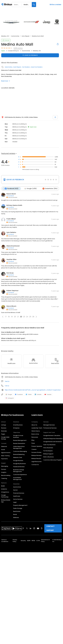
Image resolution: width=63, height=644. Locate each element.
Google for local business (18, 436)
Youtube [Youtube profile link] (48, 394)
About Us (34, 425)
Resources (35, 437)
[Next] (57, 361)
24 (27, 317)
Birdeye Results (36, 458)
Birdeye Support (48, 454)
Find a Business (48, 448)
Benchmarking (6, 475)
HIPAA (33, 541)
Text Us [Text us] (7, 381)
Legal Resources (37, 462)
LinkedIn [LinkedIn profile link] (38, 394)
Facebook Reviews (19, 467)
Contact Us (35, 465)
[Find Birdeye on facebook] (23, 528)
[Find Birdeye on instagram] (34, 528)
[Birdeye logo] (7, 5)
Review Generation (19, 443)
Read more (6, 81)
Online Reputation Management (19, 447)
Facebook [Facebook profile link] (19, 394)
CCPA (38, 541)
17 (6, 317)
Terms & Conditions (5, 541)
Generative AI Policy (45, 541)
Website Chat (18, 457)
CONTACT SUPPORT (50, 528)
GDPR (29, 541)
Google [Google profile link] (9, 394)
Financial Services (19, 493)
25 (30, 317)
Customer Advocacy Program (53, 460)
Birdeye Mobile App (6, 501)
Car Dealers (26, 67)
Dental (15, 490)
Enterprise (16, 428)
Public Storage (18, 508)
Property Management (20, 505)
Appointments (6, 453)
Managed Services (49, 425)
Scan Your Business (49, 445)
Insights (4, 472)
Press (33, 443)
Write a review (55, 5)
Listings (4, 425)
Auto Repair (26, 36)
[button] (3, 317)
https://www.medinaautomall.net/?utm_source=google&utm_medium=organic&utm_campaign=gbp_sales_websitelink (33, 390)
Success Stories (36, 452)
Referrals (4, 431)
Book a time (35, 434)
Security (23, 541)
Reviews (4, 428)
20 (15, 317)
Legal (15, 502)
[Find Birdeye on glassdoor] (42, 528)
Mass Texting (5, 456)
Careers (34, 449)
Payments (4, 459)
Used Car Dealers (37, 67)
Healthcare (17, 496)
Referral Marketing (19, 454)
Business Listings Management (19, 471)
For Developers (48, 451)
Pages (3, 434)
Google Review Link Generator (53, 442)
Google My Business (20, 464)
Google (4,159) (30, 189)
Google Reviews (18, 461)
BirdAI (3, 486)
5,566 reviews (18, 48)
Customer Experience (20, 475)
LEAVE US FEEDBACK (15, 180)
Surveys (4, 469)
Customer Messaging (20, 451)
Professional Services (50, 428)
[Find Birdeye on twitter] (27, 528)
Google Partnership (5, 496)
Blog (33, 440)
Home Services (18, 499)
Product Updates (37, 446)
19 (12, 317)
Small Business (18, 425)
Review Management (20, 440)
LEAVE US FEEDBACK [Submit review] (30, 55)
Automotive (15, 36)
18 (9, 317)
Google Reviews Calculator (52, 435)
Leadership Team (37, 428)
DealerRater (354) (50, 189)
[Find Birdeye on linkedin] (30, 528)
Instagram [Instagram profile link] (10, 398)
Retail (15, 514)
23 (24, 317)
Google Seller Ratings (5, 438)
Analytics (4, 489)
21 (18, 317)
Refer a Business (49, 457)
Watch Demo (36, 431)
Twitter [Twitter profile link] (29, 394)
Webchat (4, 446)
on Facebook (10, 196)
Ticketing (4, 478)
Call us (7, 386)
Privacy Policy (15, 541)
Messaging (5, 466)
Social (3, 450)
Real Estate (17, 511)
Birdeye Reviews (37, 455)
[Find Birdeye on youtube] (38, 528)
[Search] (34, 5)
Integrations (5, 492)
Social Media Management (18, 479)
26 (33, 317)
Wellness (16, 517)
